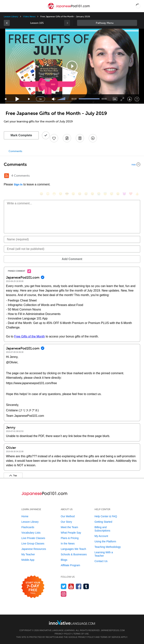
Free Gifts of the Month (30, 336)
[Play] (18, 99)
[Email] (72, 249)
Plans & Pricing (70, 538)
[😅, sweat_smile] (86, 194)
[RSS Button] (7, 176)
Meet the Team (69, 527)
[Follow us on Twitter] (64, 586)
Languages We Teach (73, 549)
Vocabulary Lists (31, 533)
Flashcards (28, 527)
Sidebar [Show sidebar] (107, 23)
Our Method (68, 516)
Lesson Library (11, 16)
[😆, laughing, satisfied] (80, 194)
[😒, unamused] (61, 194)
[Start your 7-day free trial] (33, 587)
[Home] (69, 9)
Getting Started (103, 522)
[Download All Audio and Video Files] (93, 138)
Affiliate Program (70, 565)
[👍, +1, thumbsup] (137, 194)
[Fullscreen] (122, 99)
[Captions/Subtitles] (115, 99)
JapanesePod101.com (113, 630)
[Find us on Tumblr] (86, 586)
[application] (72, 66)
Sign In (18, 184)
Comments (15, 151)
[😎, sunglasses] (67, 194)
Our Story (66, 522)
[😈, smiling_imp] (124, 194)
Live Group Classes (33, 544)
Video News (29, 16)
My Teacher (28, 554)
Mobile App (28, 560)
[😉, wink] (92, 194)
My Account (101, 536)
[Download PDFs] (80, 138)
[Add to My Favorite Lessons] (54, 138)
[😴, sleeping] (112, 194)
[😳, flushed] (48, 194)
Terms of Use (81, 634)
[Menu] (6, 6)
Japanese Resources (34, 549)
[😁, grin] (54, 194)
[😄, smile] (41, 194)
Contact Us (101, 561)
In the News (68, 544)
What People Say (71, 533)
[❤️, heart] (131, 194)
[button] (138, 6)
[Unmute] (54, 99)
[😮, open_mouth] (118, 194)
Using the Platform (105, 541)
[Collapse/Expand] (72, 164)
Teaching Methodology (108, 547)
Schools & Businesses (74, 554)
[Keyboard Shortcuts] (137, 99)
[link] (7, 23)
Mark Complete (21, 135)
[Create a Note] (67, 138)
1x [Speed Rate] (40, 99)
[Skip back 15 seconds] (6, 99)
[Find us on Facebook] (79, 586)
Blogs (64, 560)
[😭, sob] (99, 194)
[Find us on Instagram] (64, 594)
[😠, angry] (73, 194)
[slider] (61, 99)
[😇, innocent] (105, 194)
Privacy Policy (63, 634)
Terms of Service (110, 637)
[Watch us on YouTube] (71, 586)
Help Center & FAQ (106, 516)
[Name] (72, 239)
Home (25, 516)
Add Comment (72, 259)
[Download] (130, 99)
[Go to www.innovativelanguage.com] (72, 622)
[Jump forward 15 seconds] (29, 99)
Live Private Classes (33, 538)
